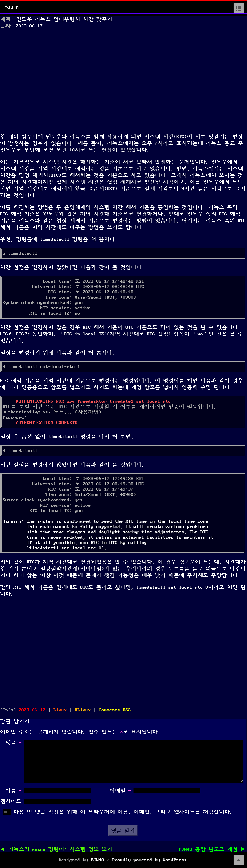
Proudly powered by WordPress (150, 860)
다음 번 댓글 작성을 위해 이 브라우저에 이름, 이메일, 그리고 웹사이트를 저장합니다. (123, 812)
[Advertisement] (123, 81)
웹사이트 (11, 801)
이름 (13, 791)
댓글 (13, 743)
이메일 (120, 791)
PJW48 (12, 8)
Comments (115, 710)
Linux (60, 710)
